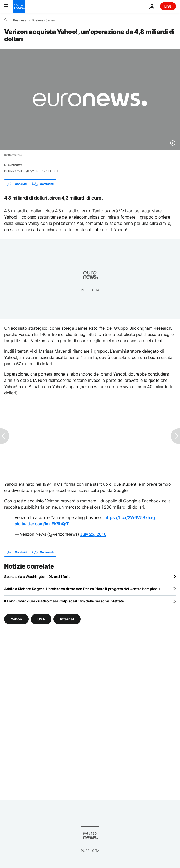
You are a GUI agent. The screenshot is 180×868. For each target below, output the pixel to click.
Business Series (43, 20)
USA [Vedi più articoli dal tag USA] (41, 619)
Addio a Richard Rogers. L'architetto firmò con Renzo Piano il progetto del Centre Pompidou (82, 589)
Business (20, 20)
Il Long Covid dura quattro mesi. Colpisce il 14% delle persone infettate (64, 601)
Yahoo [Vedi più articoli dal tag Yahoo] (16, 619)
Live (168, 6)
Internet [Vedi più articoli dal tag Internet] (67, 619)
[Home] (6, 20)
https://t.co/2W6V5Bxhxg (130, 517)
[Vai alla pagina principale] (19, 6)
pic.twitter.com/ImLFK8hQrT (42, 524)
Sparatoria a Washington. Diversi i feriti (37, 577)
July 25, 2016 (93, 534)
